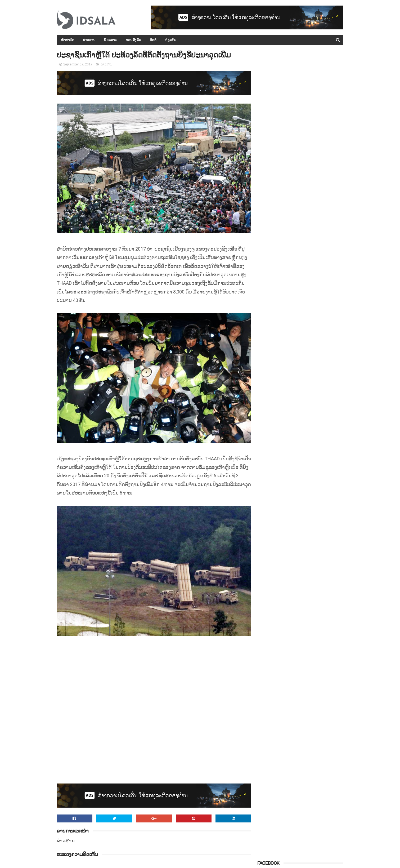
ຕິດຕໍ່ (153, 40)
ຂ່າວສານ (89, 40)
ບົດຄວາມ (111, 40)
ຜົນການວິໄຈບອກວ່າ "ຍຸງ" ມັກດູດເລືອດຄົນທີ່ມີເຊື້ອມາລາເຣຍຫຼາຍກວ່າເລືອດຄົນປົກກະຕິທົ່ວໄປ (314, 335)
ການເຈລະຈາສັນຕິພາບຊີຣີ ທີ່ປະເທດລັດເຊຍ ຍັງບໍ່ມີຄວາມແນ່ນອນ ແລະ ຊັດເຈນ (312, 190)
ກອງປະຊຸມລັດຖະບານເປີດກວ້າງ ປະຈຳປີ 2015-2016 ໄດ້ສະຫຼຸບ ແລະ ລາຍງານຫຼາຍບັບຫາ (312, 142)
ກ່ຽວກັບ (171, 40)
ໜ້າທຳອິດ (68, 40)
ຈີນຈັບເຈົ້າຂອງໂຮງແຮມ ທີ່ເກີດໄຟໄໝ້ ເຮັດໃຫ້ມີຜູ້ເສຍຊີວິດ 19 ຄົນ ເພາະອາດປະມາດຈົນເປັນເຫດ (314, 215)
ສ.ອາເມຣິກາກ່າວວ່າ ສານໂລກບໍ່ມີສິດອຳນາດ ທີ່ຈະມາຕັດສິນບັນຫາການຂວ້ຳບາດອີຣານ (314, 311)
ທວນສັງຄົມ (134, 40)
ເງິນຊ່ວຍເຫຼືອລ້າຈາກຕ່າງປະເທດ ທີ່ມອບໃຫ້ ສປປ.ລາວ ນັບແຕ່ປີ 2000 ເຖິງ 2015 (313, 263)
